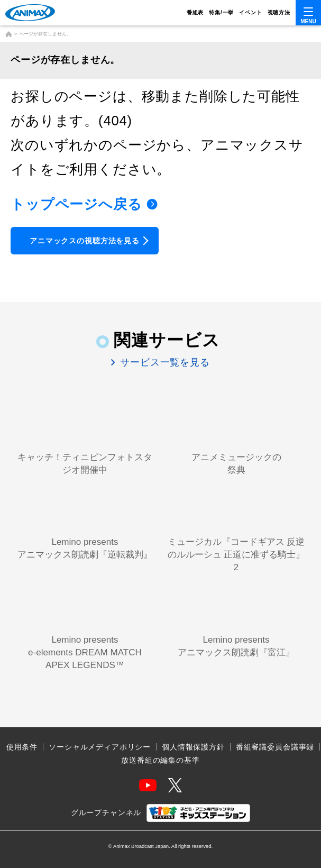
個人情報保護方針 (193, 747)
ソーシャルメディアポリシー (100, 747)
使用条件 (22, 747)
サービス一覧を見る (163, 362)
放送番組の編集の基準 (160, 760)
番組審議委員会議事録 (275, 747)
